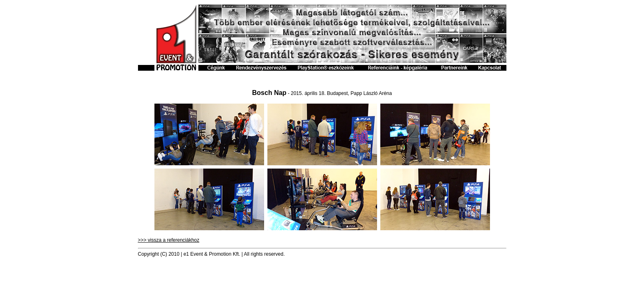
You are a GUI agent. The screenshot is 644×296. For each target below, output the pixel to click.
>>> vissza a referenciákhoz (169, 240)
